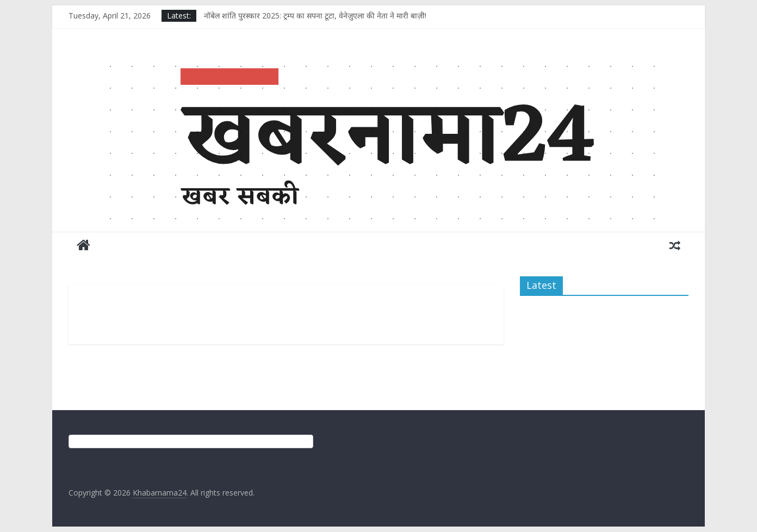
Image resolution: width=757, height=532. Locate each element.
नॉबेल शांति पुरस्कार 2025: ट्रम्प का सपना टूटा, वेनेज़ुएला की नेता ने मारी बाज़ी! (315, 16)
